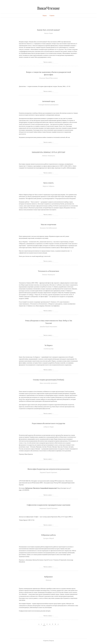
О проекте (52, 16)
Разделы (45, 16)
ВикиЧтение (48, 8)
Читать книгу (48, 62)
